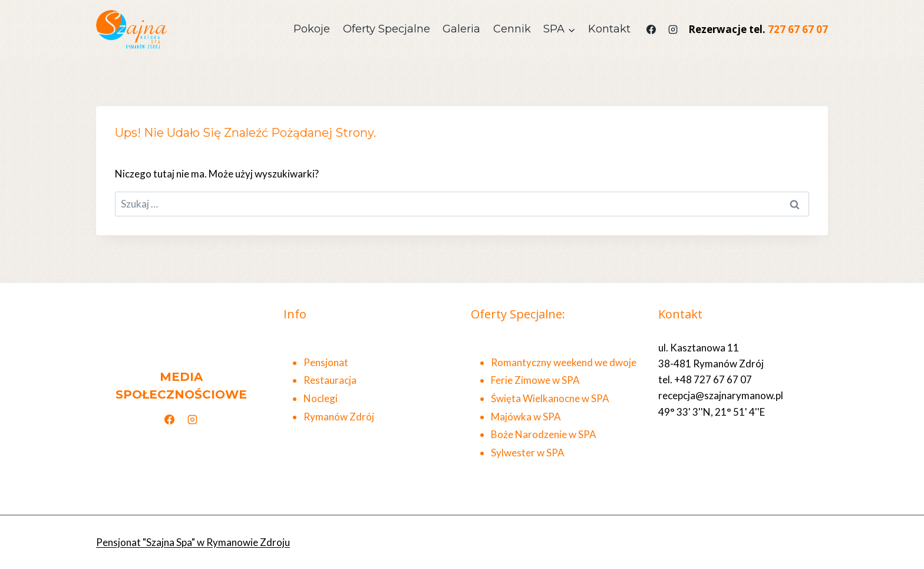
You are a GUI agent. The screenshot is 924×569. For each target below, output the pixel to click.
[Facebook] (651, 29)
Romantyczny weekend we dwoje (564, 362)
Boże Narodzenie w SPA (544, 434)
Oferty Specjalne (387, 29)
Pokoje (312, 29)
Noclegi (321, 398)
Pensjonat (326, 362)
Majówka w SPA (526, 417)
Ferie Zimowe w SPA (535, 380)
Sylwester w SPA (528, 453)
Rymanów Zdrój (339, 417)
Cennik (512, 29)
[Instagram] (673, 29)
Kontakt (609, 29)
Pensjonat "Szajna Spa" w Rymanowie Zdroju (193, 542)
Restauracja (330, 380)
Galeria (461, 29)
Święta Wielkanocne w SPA (550, 398)
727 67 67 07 (798, 29)
